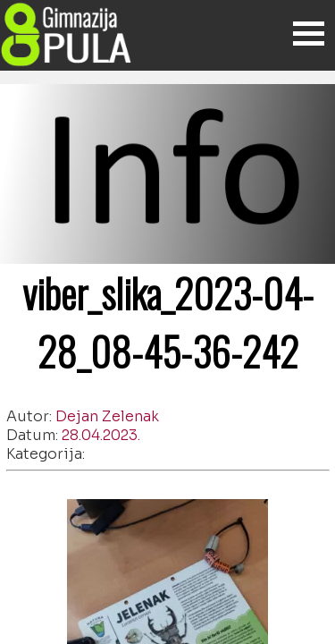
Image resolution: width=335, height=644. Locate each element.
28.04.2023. (101, 435)
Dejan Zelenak (107, 416)
